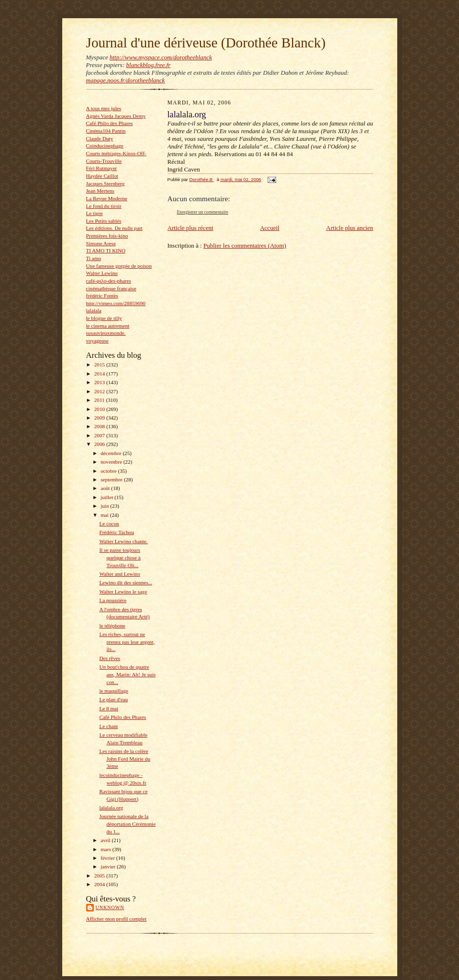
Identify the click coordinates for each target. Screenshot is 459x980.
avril (106, 840)
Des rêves (110, 658)
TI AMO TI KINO (106, 251)
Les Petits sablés (104, 221)
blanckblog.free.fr (149, 65)
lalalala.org (111, 808)
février (108, 858)
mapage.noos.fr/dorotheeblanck (126, 80)
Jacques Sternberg (106, 183)
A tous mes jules (104, 108)
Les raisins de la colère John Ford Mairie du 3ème (125, 758)
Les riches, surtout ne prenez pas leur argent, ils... (127, 642)
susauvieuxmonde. (106, 333)
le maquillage (114, 691)
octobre (109, 471)
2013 (100, 382)
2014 (100, 374)
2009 (100, 418)
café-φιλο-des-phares (109, 281)
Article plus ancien (349, 228)
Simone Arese (101, 243)
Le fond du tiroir (104, 206)
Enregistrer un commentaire (203, 212)
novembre (112, 462)
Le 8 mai (109, 708)
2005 (100, 876)
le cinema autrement (108, 326)
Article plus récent (190, 228)
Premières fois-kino (107, 236)
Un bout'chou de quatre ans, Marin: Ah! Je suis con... (127, 674)
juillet (107, 497)
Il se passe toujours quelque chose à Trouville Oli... (120, 557)
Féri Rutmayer (102, 168)
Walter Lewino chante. (123, 541)
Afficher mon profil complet (117, 919)
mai (105, 515)
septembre (112, 479)
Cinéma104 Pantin (106, 131)
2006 (100, 444)
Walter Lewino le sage (123, 592)
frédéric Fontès (102, 296)
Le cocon (109, 524)
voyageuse (97, 341)
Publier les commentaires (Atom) (245, 245)
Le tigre (95, 213)
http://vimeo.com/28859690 (116, 303)
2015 (100, 365)
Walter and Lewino (119, 574)
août (106, 488)
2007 (100, 435)
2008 (100, 426)
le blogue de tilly (104, 318)
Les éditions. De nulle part (114, 228)
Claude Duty (100, 138)
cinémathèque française (111, 288)
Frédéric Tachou (117, 532)
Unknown (110, 907)
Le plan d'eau (113, 699)
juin (105, 506)
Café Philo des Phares (110, 123)
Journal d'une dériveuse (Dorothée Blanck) (206, 43)
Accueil (269, 228)
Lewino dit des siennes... (125, 582)
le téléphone (112, 626)
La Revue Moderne (107, 198)
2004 (100, 884)
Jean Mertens (100, 191)
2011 (100, 400)
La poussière (113, 600)
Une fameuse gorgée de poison (119, 266)
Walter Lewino (102, 273)
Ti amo (94, 258)
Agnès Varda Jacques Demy (116, 116)
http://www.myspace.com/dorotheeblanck (161, 57)
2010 (100, 409)
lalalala (94, 310)
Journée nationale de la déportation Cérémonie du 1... (127, 824)
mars (106, 849)
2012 (100, 391)
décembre (112, 453)
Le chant (108, 726)
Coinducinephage (105, 146)
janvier (109, 866)
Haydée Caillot (102, 176)
